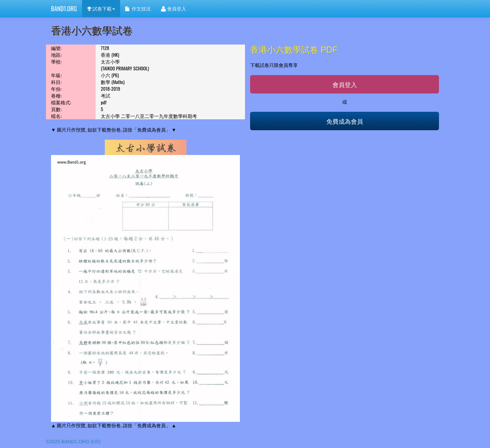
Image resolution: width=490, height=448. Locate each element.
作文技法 (138, 8)
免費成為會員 (345, 121)
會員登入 (174, 8)
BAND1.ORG (64, 8)
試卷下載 (101, 8)
